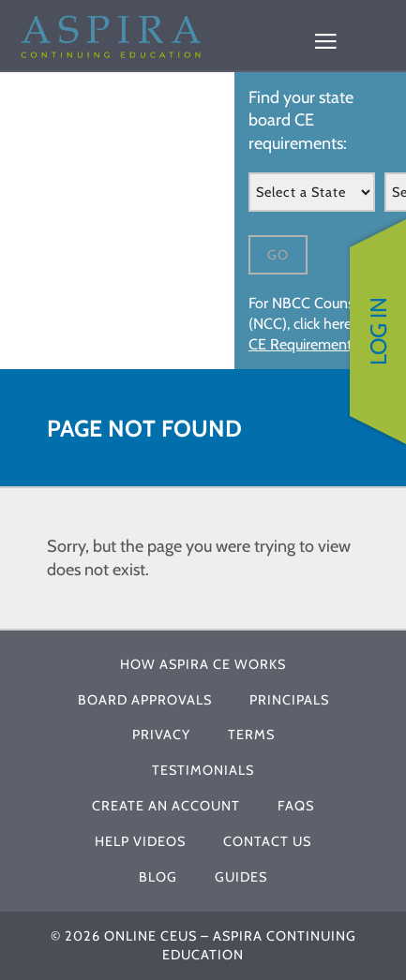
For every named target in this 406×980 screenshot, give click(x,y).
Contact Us (267, 841)
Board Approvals (145, 700)
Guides (241, 877)
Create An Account (166, 806)
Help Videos (140, 841)
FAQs (296, 806)
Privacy (161, 735)
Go (278, 255)
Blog (158, 877)
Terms (251, 735)
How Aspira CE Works (203, 664)
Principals (289, 700)
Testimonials (203, 770)
